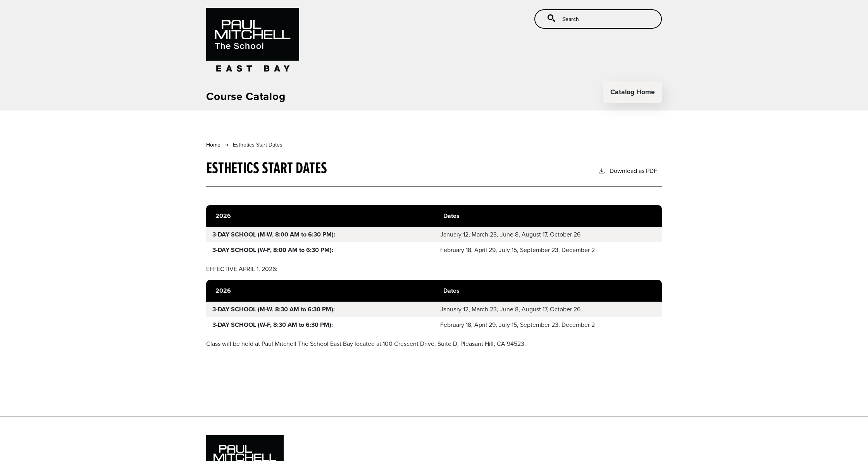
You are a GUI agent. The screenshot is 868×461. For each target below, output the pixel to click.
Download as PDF (628, 171)
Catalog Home (633, 92)
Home (213, 145)
